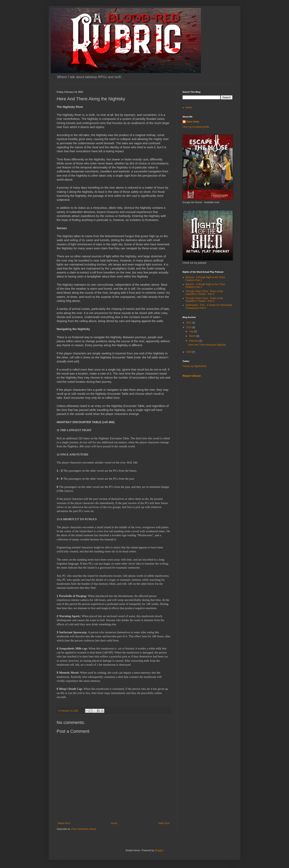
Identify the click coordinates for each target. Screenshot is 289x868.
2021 (189, 323)
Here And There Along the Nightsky (207, 345)
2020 (189, 327)
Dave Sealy (193, 122)
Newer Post (64, 823)
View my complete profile (196, 127)
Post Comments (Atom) (84, 829)
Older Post (164, 823)
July (191, 331)
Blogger (159, 850)
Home (114, 823)
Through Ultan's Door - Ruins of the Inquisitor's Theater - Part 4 (204, 293)
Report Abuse (192, 376)
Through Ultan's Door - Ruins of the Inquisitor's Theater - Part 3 (204, 300)
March (193, 336)
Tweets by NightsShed (194, 366)
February (194, 341)
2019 (189, 352)
